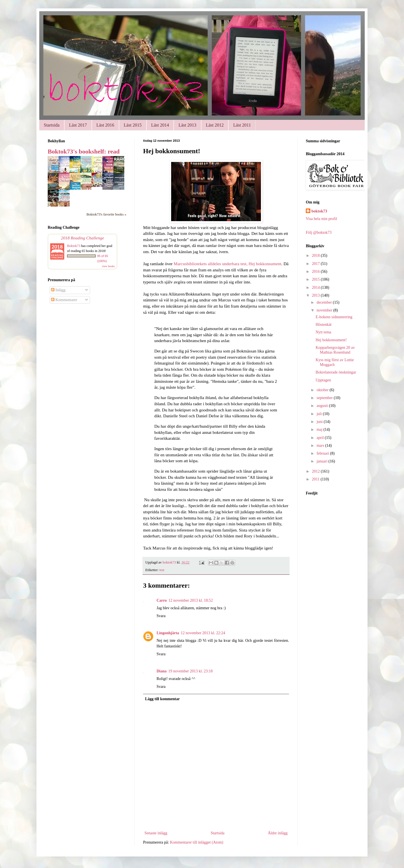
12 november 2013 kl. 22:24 (203, 633)
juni (320, 422)
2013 (316, 295)
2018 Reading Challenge (82, 238)
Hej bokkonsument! (331, 340)
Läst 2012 (215, 125)
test (162, 570)
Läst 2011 (242, 125)
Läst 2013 (187, 125)
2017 (316, 264)
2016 (316, 272)
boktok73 (319, 211)
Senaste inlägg (156, 833)
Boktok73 (74, 246)
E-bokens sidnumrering (334, 317)
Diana (162, 671)
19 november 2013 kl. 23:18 (190, 671)
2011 (316, 479)
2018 (316, 256)
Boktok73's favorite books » (106, 214)
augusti (323, 406)
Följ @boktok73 (319, 233)
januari (322, 461)
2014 (316, 288)
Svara (161, 616)
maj (320, 430)
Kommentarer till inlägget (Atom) (197, 842)
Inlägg (58, 290)
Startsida (52, 125)
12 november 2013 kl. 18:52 (190, 600)
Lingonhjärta (168, 633)
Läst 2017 (78, 125)
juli (320, 414)
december (325, 302)
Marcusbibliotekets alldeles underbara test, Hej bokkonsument (228, 264)
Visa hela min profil (322, 219)
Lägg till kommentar (162, 699)
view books (108, 266)
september (325, 398)
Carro (162, 600)
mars (321, 446)
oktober (323, 390)
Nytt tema (323, 332)
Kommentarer (64, 300)
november (325, 310)
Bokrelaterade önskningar (336, 372)
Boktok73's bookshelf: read (84, 151)
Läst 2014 (160, 125)
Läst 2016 (105, 125)
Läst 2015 (133, 125)
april (321, 438)
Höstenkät (324, 325)
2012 (316, 471)
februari (323, 453)
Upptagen (323, 380)
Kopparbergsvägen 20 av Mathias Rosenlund (335, 350)
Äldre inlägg (278, 833)
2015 (316, 279)
